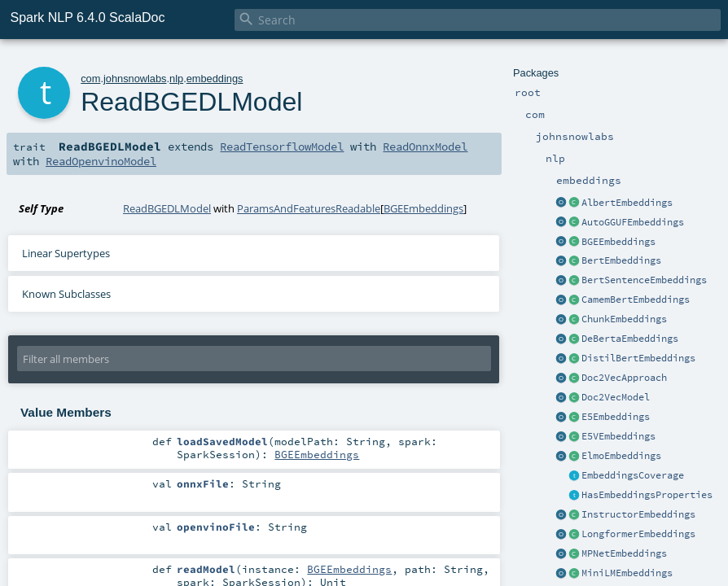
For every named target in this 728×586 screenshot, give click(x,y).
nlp (176, 79)
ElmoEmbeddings (621, 456)
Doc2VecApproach (624, 378)
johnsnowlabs (135, 79)
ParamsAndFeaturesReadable (309, 208)
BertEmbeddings (621, 260)
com (90, 79)
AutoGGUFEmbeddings (633, 222)
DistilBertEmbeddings (638, 358)
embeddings (215, 79)
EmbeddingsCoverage (633, 475)
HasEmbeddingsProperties (647, 495)
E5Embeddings (616, 417)
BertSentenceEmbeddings (644, 280)
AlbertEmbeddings (627, 203)
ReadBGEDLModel (167, 208)
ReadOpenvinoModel (101, 161)
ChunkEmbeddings (624, 319)
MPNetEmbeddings (624, 553)
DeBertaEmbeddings (630, 339)
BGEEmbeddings (618, 242)
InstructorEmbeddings (638, 514)
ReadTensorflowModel (282, 146)
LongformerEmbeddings (638, 534)
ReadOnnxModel (425, 146)
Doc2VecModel (616, 397)
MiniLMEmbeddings (627, 573)
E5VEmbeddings (618, 436)
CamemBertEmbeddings (636, 300)
